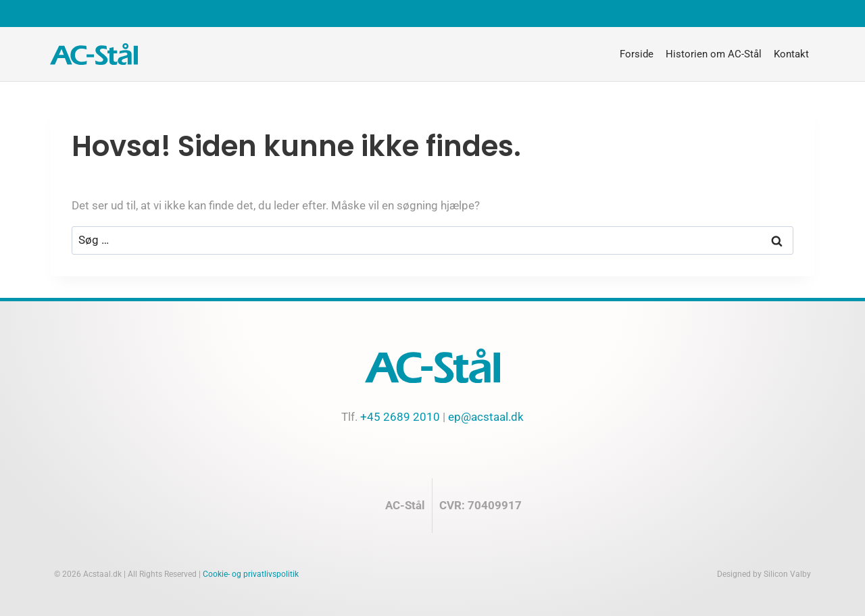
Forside (637, 54)
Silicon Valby (787, 574)
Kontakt (791, 54)
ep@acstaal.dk (486, 417)
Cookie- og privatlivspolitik (251, 574)
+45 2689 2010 (400, 417)
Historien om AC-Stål (714, 54)
